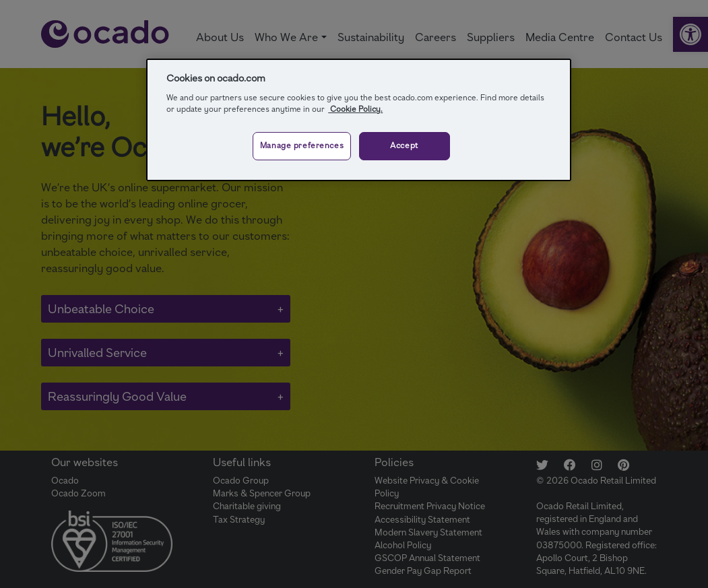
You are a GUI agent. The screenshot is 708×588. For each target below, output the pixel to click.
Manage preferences (302, 145)
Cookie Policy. (355, 109)
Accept (404, 145)
